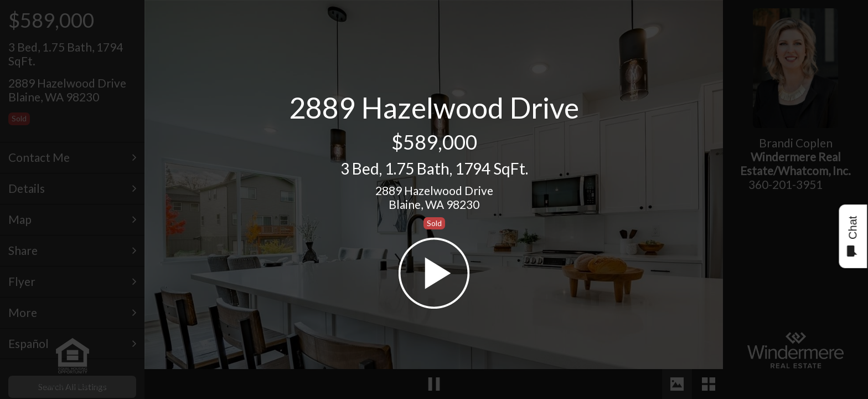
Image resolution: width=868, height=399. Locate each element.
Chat (852, 236)
